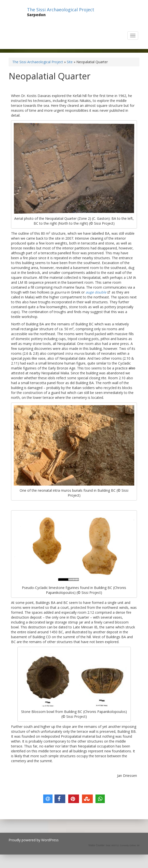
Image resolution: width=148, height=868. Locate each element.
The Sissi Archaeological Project (61, 10)
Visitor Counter (96, 845)
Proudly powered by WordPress (34, 840)
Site (70, 62)
